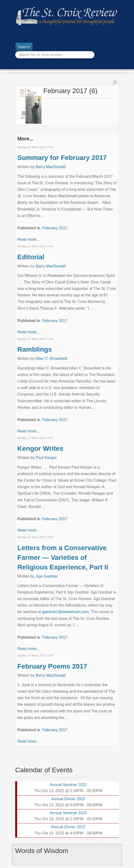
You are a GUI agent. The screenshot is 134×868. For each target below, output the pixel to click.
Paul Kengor (46, 458)
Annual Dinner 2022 (68, 799)
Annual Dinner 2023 (68, 827)
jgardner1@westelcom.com (65, 612)
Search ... (15, 51)
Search (24, 47)
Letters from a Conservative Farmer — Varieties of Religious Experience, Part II (63, 557)
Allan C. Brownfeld (51, 359)
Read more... (28, 239)
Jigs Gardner (47, 576)
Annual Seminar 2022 (68, 785)
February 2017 (55, 228)
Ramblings (35, 349)
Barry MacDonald (51, 167)
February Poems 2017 (52, 666)
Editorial (31, 257)
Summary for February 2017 (62, 158)
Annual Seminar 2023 (68, 813)
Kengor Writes (40, 448)
